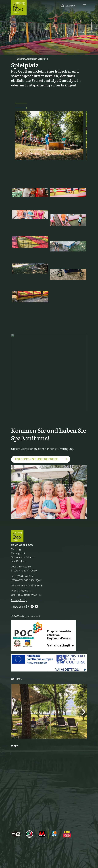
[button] (49, 104)
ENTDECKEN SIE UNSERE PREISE (36, 459)
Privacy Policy (19, 600)
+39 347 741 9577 (25, 576)
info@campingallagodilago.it (26, 580)
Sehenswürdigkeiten (27, 59)
